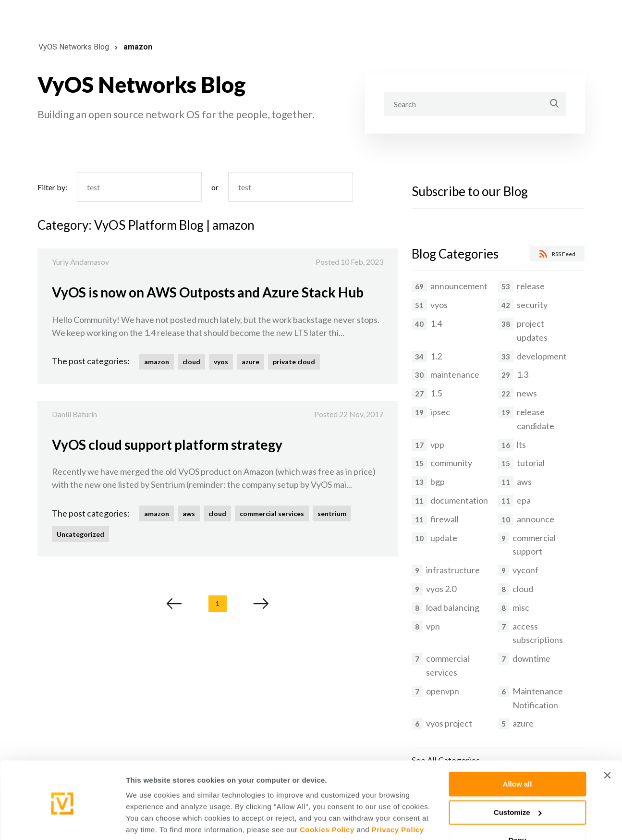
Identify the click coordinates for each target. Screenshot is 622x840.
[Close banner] (607, 740)
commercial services (272, 513)
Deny (518, 805)
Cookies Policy (327, 795)
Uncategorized (80, 534)
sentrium (332, 513)
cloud (191, 362)
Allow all (518, 749)
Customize (518, 777)
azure (250, 362)
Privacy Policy (398, 795)
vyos (221, 362)
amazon (157, 362)
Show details (148, 821)
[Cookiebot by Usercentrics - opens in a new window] (62, 821)
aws (189, 513)
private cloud (294, 362)
